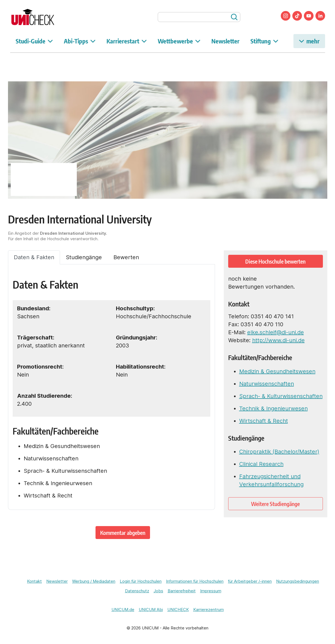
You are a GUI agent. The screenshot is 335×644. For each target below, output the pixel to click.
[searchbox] (199, 17)
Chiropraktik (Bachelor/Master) (279, 452)
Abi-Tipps (80, 41)
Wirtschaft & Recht (264, 421)
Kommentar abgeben (123, 533)
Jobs (158, 591)
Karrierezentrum (209, 610)
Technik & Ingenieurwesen (273, 408)
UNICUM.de (123, 610)
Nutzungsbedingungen (298, 581)
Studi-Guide (34, 41)
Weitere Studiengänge (275, 504)
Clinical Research (261, 464)
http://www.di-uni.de (278, 340)
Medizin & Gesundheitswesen (277, 371)
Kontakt (34, 581)
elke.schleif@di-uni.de (276, 332)
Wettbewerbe (179, 41)
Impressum (211, 591)
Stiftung (264, 41)
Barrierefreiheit (182, 591)
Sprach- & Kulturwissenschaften (281, 396)
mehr (309, 41)
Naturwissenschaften (267, 384)
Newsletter (225, 41)
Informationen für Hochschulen (195, 581)
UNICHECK (178, 610)
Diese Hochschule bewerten (275, 261)
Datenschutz (137, 591)
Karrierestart (127, 41)
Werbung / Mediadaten (94, 581)
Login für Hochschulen (141, 581)
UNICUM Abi (151, 610)
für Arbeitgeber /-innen (250, 581)
